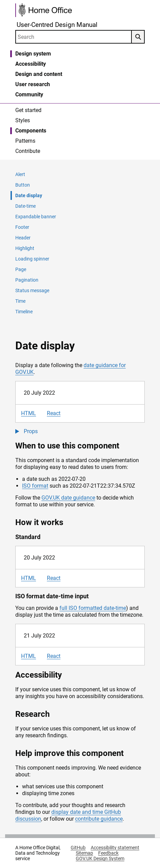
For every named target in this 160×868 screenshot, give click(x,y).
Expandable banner (36, 217)
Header (23, 238)
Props (31, 431)
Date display (29, 195)
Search (136, 37)
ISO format (35, 486)
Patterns (25, 141)
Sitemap (84, 853)
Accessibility (31, 64)
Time (20, 301)
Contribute (28, 151)
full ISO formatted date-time (93, 608)
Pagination (27, 280)
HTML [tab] (29, 413)
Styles (23, 120)
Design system (33, 54)
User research (33, 84)
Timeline (24, 312)
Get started (28, 110)
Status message (32, 290)
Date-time (25, 206)
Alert (20, 174)
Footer (22, 227)
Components (31, 131)
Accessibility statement (115, 848)
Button (23, 185)
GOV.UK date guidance (68, 498)
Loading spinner (32, 259)
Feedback (108, 853)
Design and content (39, 74)
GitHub (78, 848)
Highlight (25, 248)
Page (21, 269)
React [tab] (54, 413)
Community (29, 94)
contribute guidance (99, 819)
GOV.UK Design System (100, 858)
